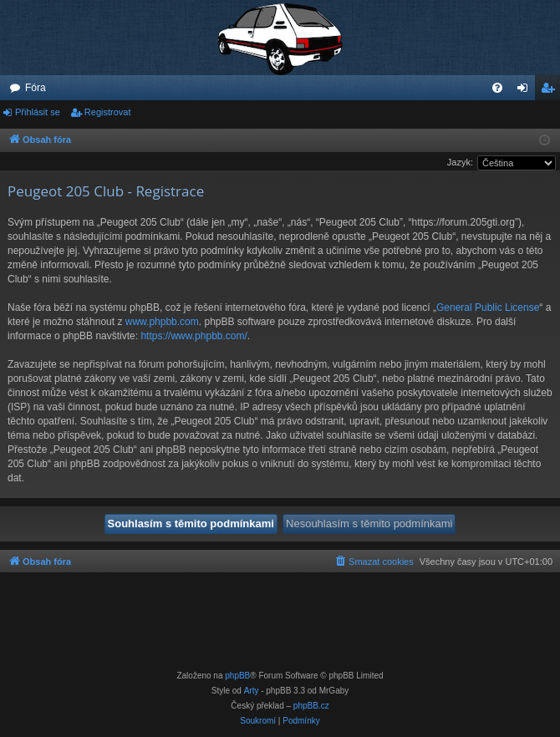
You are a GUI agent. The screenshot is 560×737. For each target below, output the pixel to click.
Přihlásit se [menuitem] (526, 91)
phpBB (237, 676)
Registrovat (108, 112)
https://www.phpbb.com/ (193, 336)
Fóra (36, 88)
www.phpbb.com (162, 322)
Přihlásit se (38, 112)
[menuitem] (497, 88)
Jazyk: (460, 162)
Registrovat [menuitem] (551, 91)
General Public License (488, 308)
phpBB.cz (311, 706)
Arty (252, 691)
